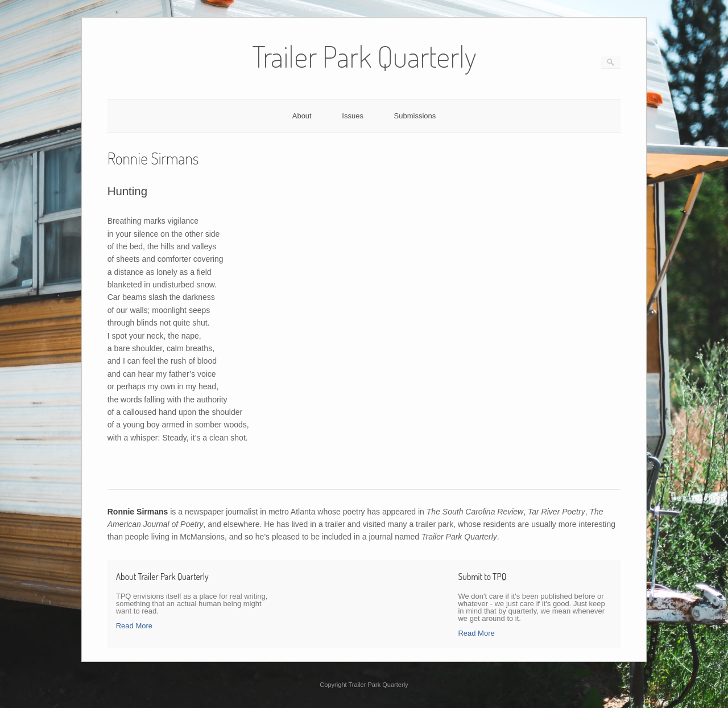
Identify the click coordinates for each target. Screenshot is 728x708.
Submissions (415, 116)
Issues (353, 116)
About (302, 116)
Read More (134, 626)
